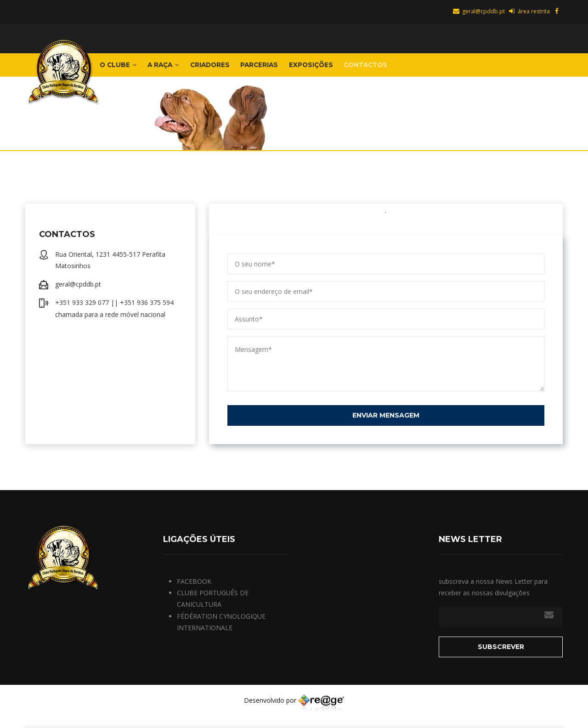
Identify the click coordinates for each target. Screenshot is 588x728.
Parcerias (285, 68)
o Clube (122, 68)
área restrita (529, 11)
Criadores (228, 68)
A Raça (174, 68)
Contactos (406, 68)
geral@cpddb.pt (478, 11)
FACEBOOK (194, 588)
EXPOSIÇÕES (343, 68)
